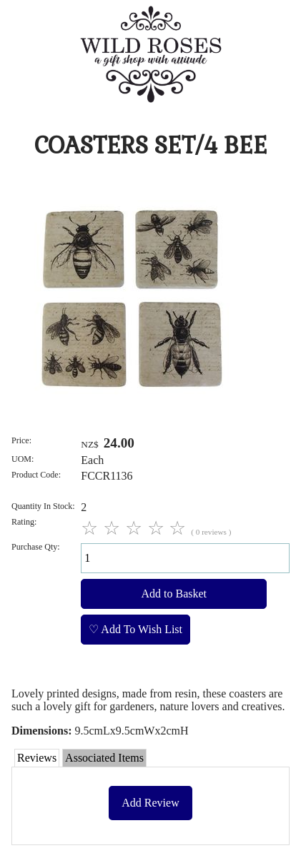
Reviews (37, 758)
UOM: (23, 459)
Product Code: (36, 475)
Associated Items (104, 758)
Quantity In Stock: (43, 506)
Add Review (150, 803)
